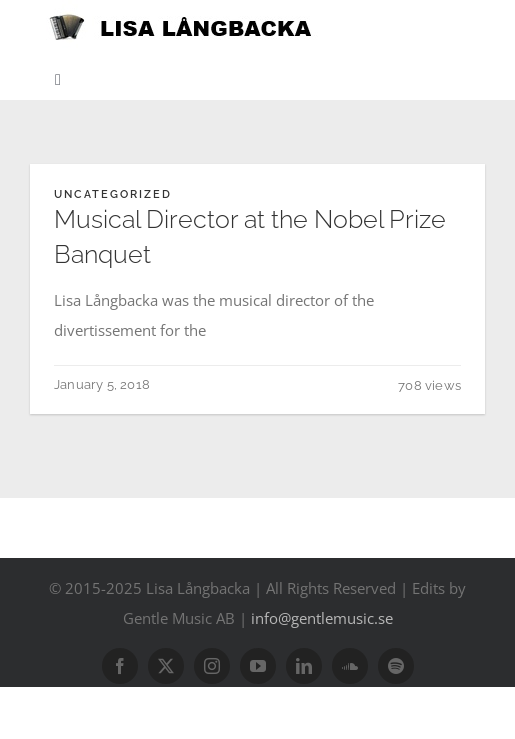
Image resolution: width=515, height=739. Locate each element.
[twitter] (166, 666)
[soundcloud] (350, 666)
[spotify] (396, 666)
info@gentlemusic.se (322, 618)
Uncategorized (113, 194)
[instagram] (212, 666)
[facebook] (120, 666)
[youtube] (258, 666)
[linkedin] (304, 666)
